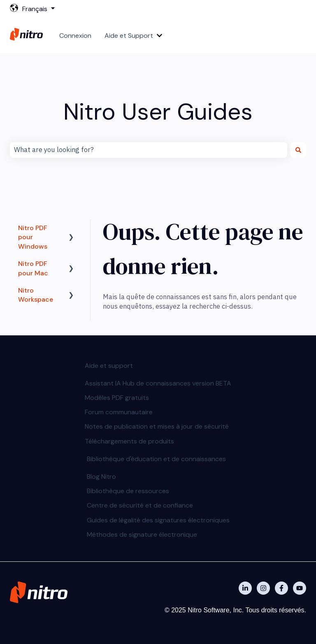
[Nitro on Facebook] (281, 588)
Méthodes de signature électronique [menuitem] (142, 534)
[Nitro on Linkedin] (245, 588)
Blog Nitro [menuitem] (101, 477)
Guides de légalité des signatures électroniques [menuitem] (158, 520)
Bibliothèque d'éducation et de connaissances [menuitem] (156, 459)
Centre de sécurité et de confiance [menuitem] (140, 505)
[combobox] (149, 150)
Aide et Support (129, 36)
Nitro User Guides (158, 112)
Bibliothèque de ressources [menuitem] (128, 491)
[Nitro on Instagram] (263, 588)
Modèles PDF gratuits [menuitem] (117, 398)
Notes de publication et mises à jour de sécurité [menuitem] (157, 426)
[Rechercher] (298, 150)
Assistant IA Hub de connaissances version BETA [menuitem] (158, 383)
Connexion (75, 36)
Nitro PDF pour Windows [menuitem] (33, 237)
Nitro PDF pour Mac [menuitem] (33, 268)
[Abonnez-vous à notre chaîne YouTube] (300, 588)
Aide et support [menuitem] (109, 366)
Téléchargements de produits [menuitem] (129, 441)
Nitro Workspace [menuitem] (36, 295)
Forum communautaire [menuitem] (119, 412)
